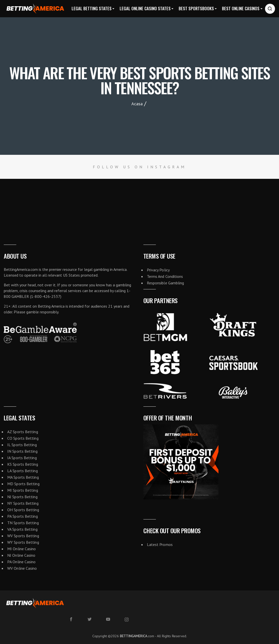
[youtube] (108, 619)
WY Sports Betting (23, 542)
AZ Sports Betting (23, 432)
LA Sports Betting (23, 471)
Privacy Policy (158, 270)
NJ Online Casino (21, 555)
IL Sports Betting (22, 445)
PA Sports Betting (23, 516)
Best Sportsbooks (196, 8)
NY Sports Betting (23, 503)
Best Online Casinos (241, 8)
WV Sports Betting (23, 536)
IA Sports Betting (22, 458)
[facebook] (71, 619)
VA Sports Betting (22, 529)
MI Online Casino (22, 549)
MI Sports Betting (23, 490)
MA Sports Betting (23, 477)
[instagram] (127, 619)
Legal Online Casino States (145, 8)
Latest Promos (160, 544)
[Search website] (270, 9)
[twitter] (90, 619)
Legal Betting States (92, 8)
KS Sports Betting (23, 464)
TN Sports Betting (23, 523)
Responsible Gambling (166, 283)
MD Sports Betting (23, 484)
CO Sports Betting (23, 438)
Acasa (137, 104)
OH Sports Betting (23, 510)
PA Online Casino (22, 562)
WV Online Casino (22, 568)
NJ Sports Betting (22, 497)
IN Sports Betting (22, 451)
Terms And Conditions (165, 276)
